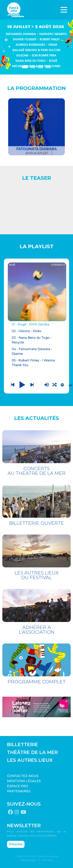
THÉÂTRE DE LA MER (32, 752)
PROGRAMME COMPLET (37, 682)
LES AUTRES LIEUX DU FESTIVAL (37, 575)
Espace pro (18, 786)
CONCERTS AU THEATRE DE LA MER (37, 471)
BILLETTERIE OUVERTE (36, 523)
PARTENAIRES (19, 791)
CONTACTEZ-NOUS (23, 776)
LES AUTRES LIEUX (30, 760)
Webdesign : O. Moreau (36, 860)
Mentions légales (24, 781)
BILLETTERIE (22, 744)
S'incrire (16, 844)
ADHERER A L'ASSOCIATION (37, 630)
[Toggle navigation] (64, 10)
